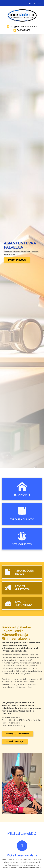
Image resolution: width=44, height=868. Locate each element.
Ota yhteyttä (22, 544)
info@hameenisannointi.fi (24, 26)
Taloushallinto (22, 519)
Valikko (32, 3)
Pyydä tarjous (17, 260)
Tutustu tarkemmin (18, 734)
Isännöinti (22, 495)
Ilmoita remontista (23, 603)
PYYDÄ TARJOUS (15, 742)
